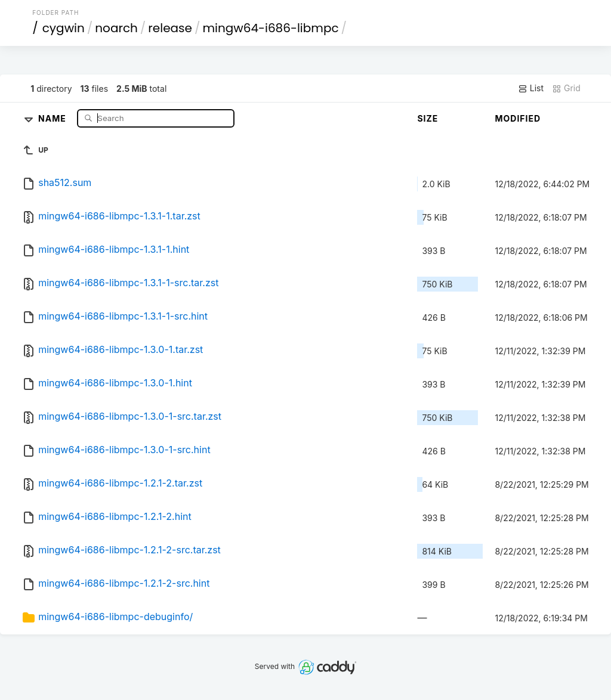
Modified (518, 118)
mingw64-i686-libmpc (270, 28)
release (170, 28)
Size (428, 118)
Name (53, 118)
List (531, 88)
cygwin (64, 28)
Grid (566, 88)
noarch (116, 28)
